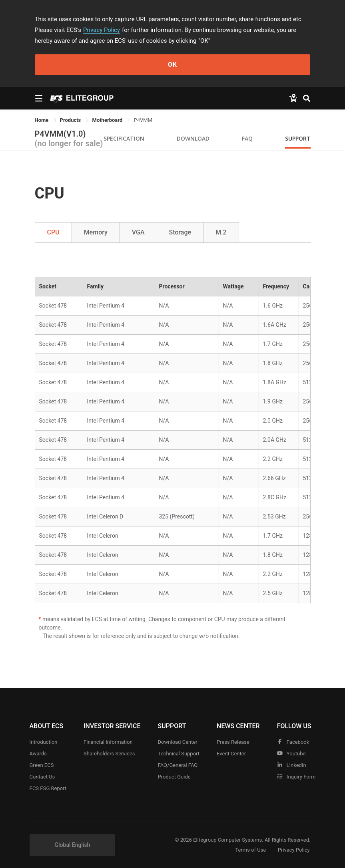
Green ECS (42, 765)
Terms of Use (250, 850)
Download (193, 138)
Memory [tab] (96, 232)
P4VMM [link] (143, 120)
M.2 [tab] (221, 232)
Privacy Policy (102, 30)
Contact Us (42, 777)
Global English (73, 845)
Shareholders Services (109, 754)
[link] (71, 120)
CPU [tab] (53, 232)
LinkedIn (292, 765)
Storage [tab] (180, 232)
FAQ (247, 138)
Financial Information (108, 742)
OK (172, 65)
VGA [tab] (138, 232)
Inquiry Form (296, 777)
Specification (124, 138)
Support (298, 138)
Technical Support (179, 754)
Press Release (233, 742)
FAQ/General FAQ (178, 765)
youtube (291, 754)
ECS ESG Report (48, 788)
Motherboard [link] (108, 120)
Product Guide (174, 777)
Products (71, 120)
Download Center (178, 742)
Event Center (231, 754)
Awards (38, 754)
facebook (293, 742)
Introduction (44, 742)
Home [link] (42, 120)
